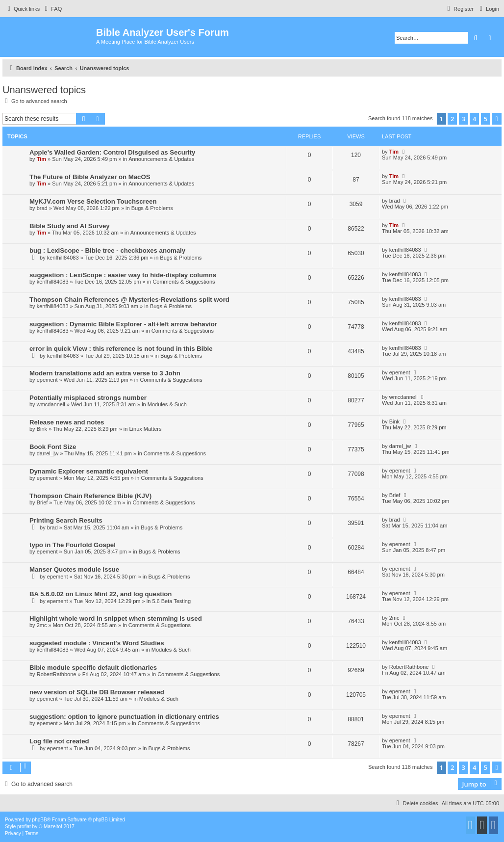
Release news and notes (67, 422)
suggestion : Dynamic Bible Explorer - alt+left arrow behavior (123, 324)
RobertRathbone (57, 674)
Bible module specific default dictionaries (93, 668)
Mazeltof (53, 827)
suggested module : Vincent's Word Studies (97, 643)
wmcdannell (51, 404)
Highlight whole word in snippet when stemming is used (116, 618)
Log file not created (59, 741)
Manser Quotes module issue (74, 569)
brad (42, 208)
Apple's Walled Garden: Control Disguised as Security (112, 152)
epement (47, 380)
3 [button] (464, 119)
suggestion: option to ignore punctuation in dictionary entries (124, 717)
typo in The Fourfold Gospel (73, 545)
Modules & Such (167, 404)
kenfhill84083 (63, 258)
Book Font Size (53, 447)
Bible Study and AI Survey (70, 226)
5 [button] (486, 119)
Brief (42, 502)
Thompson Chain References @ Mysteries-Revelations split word (129, 300)
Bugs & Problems (152, 208)
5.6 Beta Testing (171, 601)
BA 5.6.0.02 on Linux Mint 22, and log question (101, 594)
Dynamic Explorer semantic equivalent (89, 471)
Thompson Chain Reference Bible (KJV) (90, 496)
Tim (41, 159)
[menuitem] (52, 9)
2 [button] (452, 119)
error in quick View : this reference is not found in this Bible (121, 349)
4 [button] (474, 119)
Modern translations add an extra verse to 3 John (105, 373)
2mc (42, 625)
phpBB (40, 820)
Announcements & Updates (161, 159)
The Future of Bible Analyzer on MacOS (90, 177)
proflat (24, 827)
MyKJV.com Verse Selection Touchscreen (93, 201)
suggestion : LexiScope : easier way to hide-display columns (123, 275)
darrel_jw (48, 453)
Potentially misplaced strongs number (88, 398)
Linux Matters (145, 429)
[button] (497, 119)
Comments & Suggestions (184, 282)
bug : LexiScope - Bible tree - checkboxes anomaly (107, 250)
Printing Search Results (66, 520)
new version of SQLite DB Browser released (97, 692)
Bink (42, 429)
